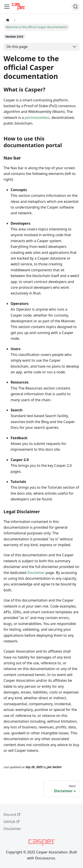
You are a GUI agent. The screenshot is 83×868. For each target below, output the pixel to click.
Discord (12, 815)
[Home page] (8, 20)
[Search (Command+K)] (75, 7)
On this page (17, 47)
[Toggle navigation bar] (7, 7)
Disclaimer (36, 573)
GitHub (11, 822)
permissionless (37, 118)
